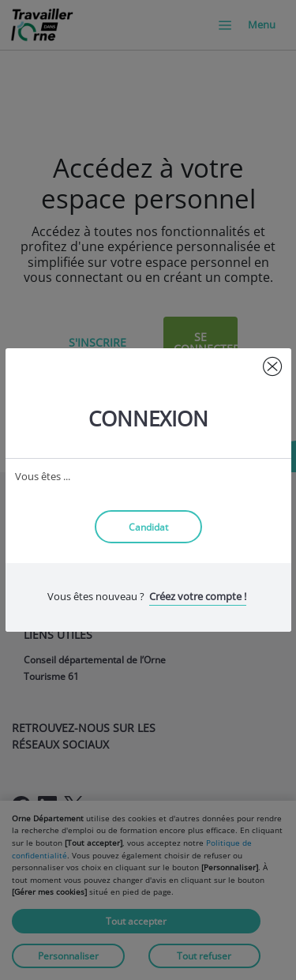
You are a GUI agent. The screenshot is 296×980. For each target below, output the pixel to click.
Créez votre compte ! (198, 596)
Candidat (148, 527)
